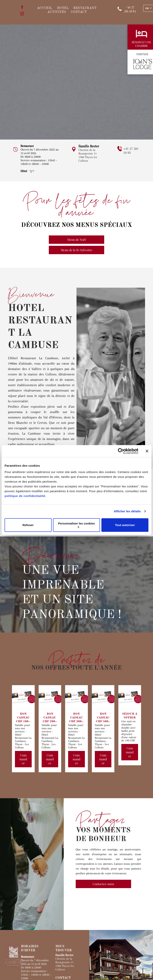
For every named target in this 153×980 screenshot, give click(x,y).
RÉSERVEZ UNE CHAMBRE (141, 44)
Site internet (68, 970)
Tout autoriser (125, 525)
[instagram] (22, 14)
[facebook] (22, 8)
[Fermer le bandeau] (147, 451)
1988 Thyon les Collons (88, 159)
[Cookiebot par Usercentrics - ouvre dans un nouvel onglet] (121, 451)
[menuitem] (43, 8)
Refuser (28, 525)
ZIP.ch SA (14, 973)
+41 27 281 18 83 (67, 935)
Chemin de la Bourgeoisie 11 (88, 152)
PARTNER (142, 54)
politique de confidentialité (25, 496)
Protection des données (37, 973)
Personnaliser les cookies (76, 525)
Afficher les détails (127, 511)
